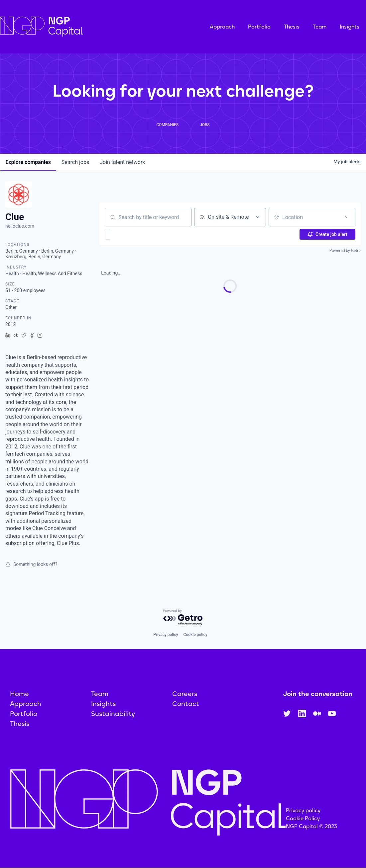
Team (320, 27)
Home (19, 694)
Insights (350, 27)
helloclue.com (20, 226)
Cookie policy (195, 635)
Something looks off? (31, 564)
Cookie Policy (303, 818)
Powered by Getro (345, 251)
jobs (75, 162)
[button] (127, 234)
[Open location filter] (347, 217)
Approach (222, 27)
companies (28, 162)
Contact (186, 704)
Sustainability (113, 714)
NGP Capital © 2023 (311, 826)
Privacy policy (166, 635)
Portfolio (259, 27)
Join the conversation (318, 694)
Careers (185, 694)
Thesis (292, 27)
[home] (75, 27)
